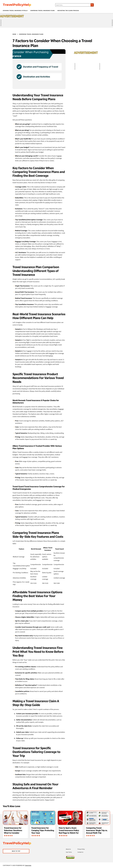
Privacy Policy (81, 849)
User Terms (69, 852)
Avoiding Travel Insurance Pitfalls (15, 11)
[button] (16, 851)
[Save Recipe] (25, 813)
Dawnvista (28, 865)
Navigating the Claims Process (68, 11)
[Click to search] (92, 5)
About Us (68, 849)
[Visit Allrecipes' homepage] (20, 5)
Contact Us (80, 852)
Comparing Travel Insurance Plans (43, 11)
